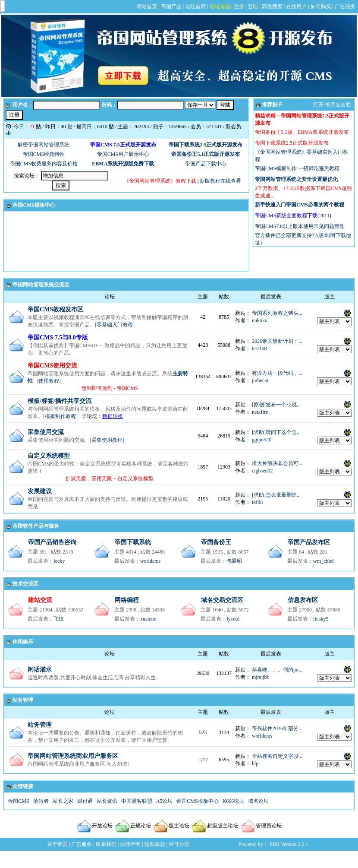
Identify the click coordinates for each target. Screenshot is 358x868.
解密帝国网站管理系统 (44, 145)
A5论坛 (165, 801)
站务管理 (23, 700)
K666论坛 (234, 801)
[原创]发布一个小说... (276, 405)
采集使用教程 (107, 440)
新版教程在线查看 (220, 181)
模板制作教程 (60, 416)
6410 (102, 127)
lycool (233, 619)
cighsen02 (262, 471)
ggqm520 (262, 440)
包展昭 (234, 561)
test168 (259, 348)
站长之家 (63, 801)
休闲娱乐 (23, 642)
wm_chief (323, 561)
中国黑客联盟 (137, 801)
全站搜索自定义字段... (277, 756)
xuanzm (148, 619)
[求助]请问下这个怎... (276, 432)
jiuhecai (260, 380)
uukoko (260, 320)
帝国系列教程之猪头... (277, 313)
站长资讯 (107, 801)
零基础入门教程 (115, 325)
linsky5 (321, 619)
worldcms (150, 561)
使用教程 (49, 381)
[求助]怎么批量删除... (276, 495)
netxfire (260, 412)
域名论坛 (258, 801)
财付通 (85, 801)
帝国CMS (18, 801)
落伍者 (41, 801)
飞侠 (59, 619)
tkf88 (257, 502)
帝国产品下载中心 (206, 164)
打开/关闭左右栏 (332, 105)
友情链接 (23, 786)
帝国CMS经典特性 (44, 154)
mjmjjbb (261, 677)
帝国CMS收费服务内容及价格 (44, 164)
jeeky (59, 561)
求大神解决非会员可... (277, 463)
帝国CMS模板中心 (34, 205)
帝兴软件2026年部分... (277, 729)
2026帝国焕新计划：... (277, 341)
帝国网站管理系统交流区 (41, 285)
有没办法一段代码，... (277, 373)
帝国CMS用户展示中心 (123, 154)
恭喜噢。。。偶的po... (277, 670)
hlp (255, 763)
